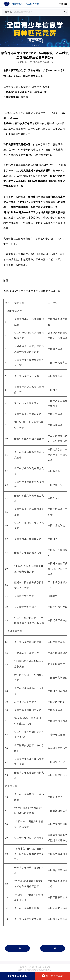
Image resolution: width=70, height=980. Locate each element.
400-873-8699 (20, 976)
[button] (65, 12)
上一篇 (17, 948)
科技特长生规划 (54, 976)
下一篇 (53, 948)
